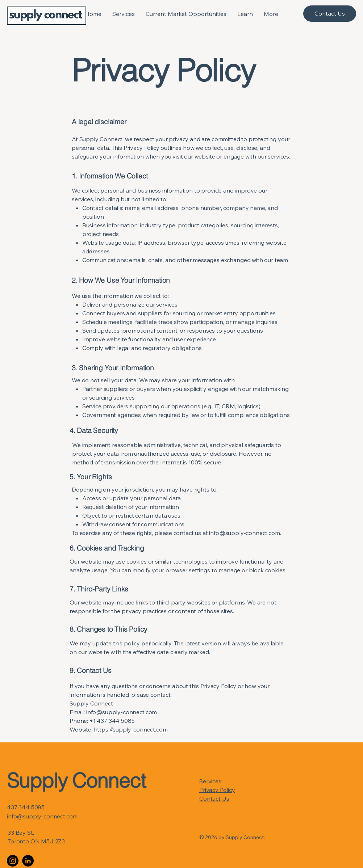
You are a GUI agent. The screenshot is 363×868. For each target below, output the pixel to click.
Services (210, 781)
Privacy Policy (217, 790)
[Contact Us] (330, 14)
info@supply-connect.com (244, 533)
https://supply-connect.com (131, 729)
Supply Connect (76, 780)
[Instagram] (13, 861)
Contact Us (214, 799)
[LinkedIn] (28, 861)
